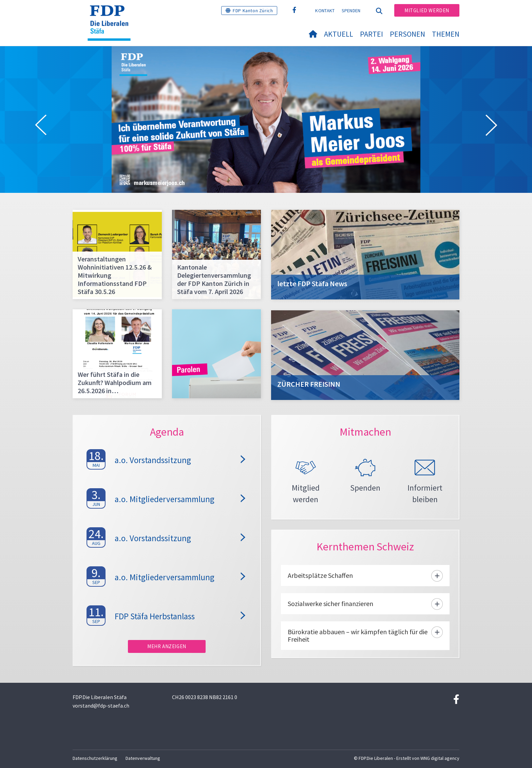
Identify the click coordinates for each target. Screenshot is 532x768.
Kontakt (325, 11)
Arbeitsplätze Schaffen (320, 575)
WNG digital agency (440, 758)
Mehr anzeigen (167, 646)
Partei (372, 34)
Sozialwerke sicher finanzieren (330, 604)
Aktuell (339, 34)
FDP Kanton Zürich (253, 11)
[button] (41, 126)
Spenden (351, 11)
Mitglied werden (427, 10)
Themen (446, 34)
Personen (407, 34)
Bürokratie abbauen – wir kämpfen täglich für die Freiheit (358, 635)
